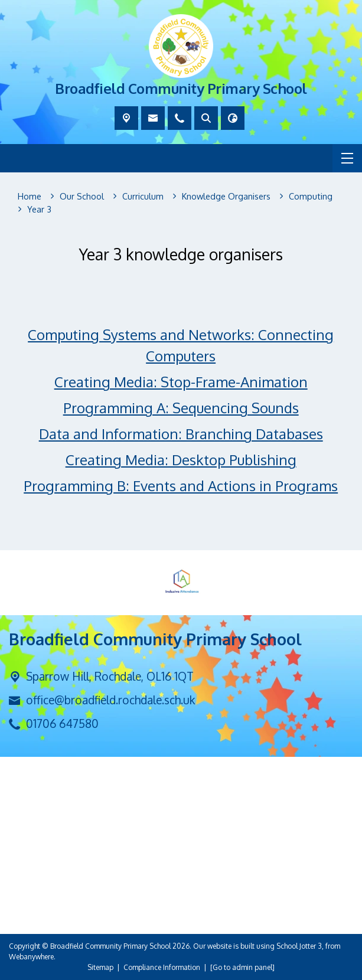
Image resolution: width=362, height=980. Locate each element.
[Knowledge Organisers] (226, 197)
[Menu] (347, 158)
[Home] (30, 197)
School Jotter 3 (299, 946)
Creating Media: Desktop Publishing (181, 460)
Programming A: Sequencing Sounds (181, 408)
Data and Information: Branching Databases (181, 434)
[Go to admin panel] (242, 967)
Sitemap (100, 967)
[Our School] (82, 197)
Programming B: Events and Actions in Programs (181, 486)
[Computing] (311, 197)
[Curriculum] (143, 197)
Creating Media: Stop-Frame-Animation (181, 382)
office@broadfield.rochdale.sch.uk (110, 700)
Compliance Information (162, 967)
